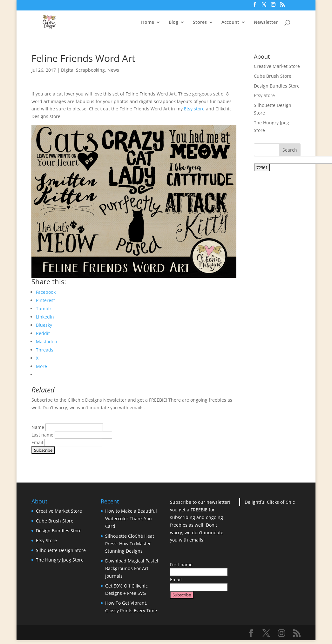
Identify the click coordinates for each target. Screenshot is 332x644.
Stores (200, 23)
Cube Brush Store (273, 76)
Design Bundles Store (277, 86)
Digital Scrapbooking (83, 70)
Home (148, 23)
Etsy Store (264, 95)
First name (181, 565)
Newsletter (266, 23)
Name (38, 427)
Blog (173, 23)
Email (37, 442)
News (113, 70)
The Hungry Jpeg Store (60, 560)
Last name (42, 435)
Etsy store (194, 109)
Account (230, 23)
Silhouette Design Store (61, 550)
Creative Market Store (277, 66)
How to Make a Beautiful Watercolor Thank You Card (131, 519)
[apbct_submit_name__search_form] (262, 168)
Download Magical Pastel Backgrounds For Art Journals (132, 568)
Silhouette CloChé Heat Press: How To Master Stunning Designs (130, 544)
